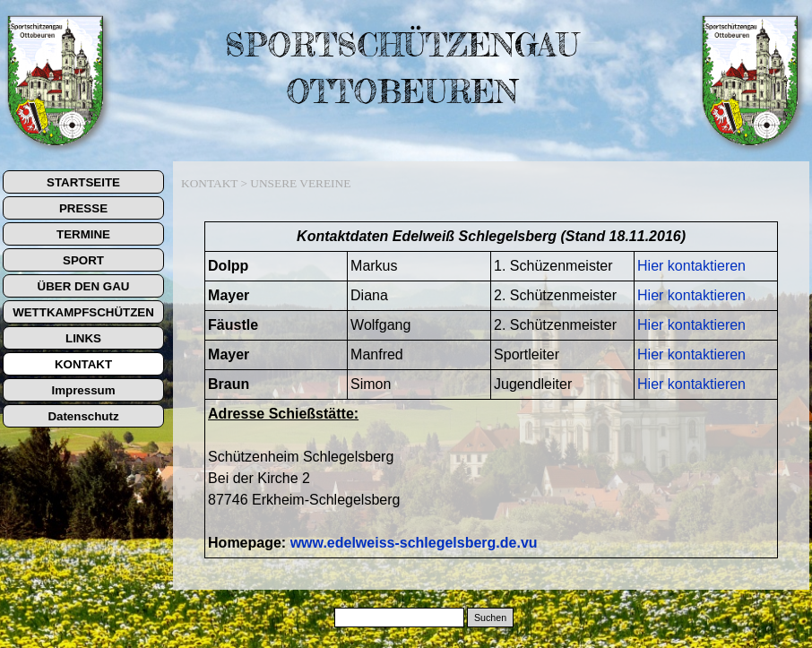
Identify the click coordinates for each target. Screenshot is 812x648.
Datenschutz (83, 416)
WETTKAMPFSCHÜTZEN (83, 312)
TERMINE (83, 234)
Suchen (490, 618)
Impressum (83, 390)
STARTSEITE (83, 182)
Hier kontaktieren (691, 266)
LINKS (83, 338)
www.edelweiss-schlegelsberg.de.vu (414, 543)
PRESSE (83, 208)
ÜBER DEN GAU (84, 286)
